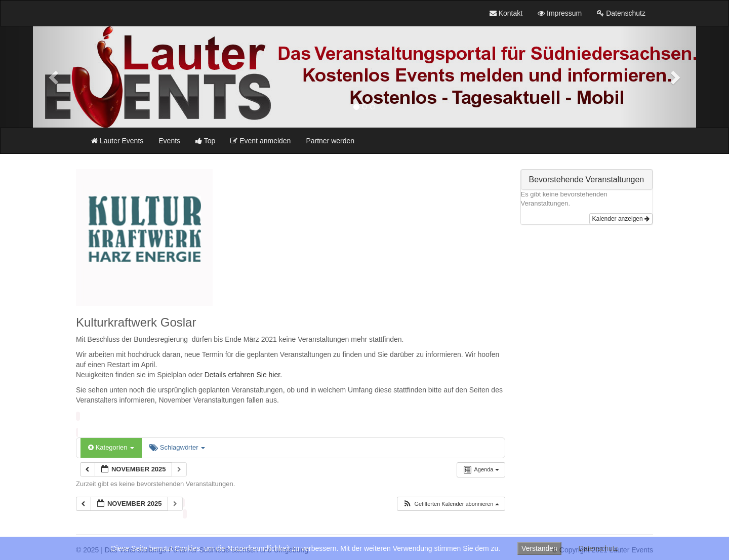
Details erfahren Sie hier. (243, 375)
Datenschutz (598, 548)
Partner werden (330, 141)
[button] (55, 77)
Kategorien (111, 447)
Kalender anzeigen (621, 219)
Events (169, 141)
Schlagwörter (177, 447)
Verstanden (539, 548)
